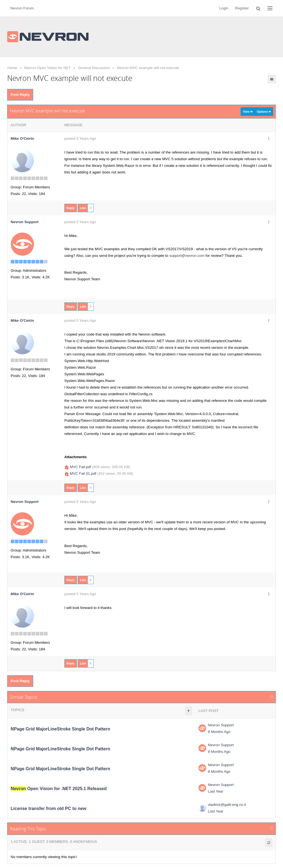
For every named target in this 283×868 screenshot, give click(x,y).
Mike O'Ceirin (23, 138)
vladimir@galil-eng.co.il (227, 805)
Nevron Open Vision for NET (48, 68)
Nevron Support (221, 725)
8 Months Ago (219, 732)
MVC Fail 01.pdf (83, 473)
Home (12, 68)
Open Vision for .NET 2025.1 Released (59, 789)
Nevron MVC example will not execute (148, 68)
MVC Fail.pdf (80, 467)
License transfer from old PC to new (49, 808)
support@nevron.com (187, 256)
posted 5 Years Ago (80, 138)
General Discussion (94, 68)
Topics (18, 710)
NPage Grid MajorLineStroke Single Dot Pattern (61, 729)
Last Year (216, 791)
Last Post (209, 711)
